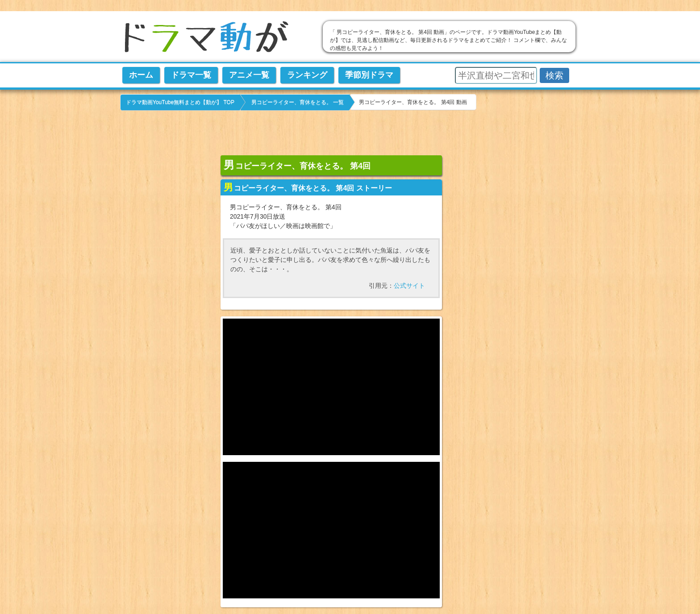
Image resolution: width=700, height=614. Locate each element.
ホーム (141, 75)
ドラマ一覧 (191, 75)
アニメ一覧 (249, 75)
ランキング (307, 75)
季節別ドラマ (369, 75)
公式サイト (409, 286)
